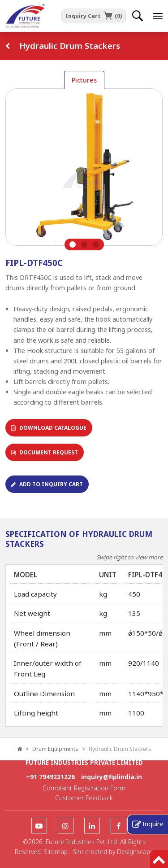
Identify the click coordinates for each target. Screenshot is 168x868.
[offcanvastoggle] (158, 16)
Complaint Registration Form (84, 788)
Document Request (45, 452)
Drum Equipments (55, 749)
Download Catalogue (49, 428)
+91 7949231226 (50, 777)
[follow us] (39, 826)
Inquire (153, 824)
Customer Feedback (84, 798)
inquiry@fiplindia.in (112, 777)
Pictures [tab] (84, 80)
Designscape (135, 852)
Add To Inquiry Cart (47, 484)
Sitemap (56, 852)
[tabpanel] (84, 169)
